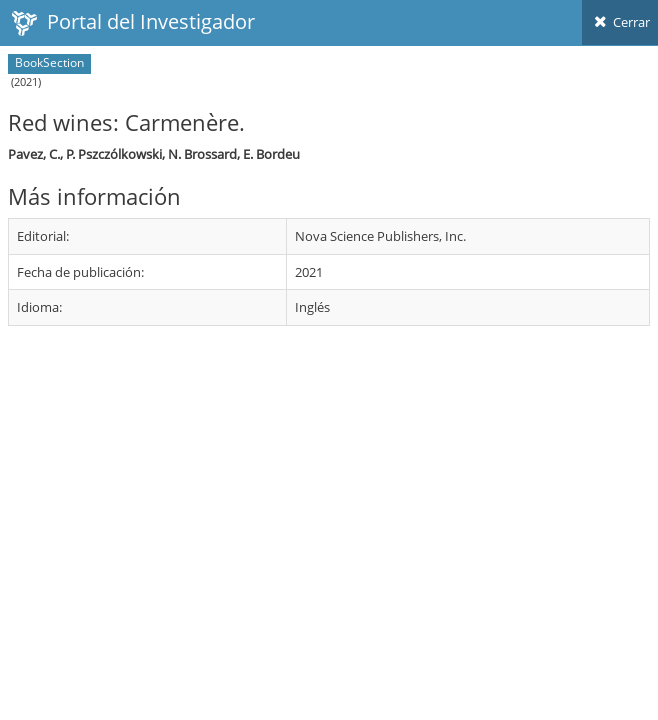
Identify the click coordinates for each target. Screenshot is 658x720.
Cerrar (620, 22)
